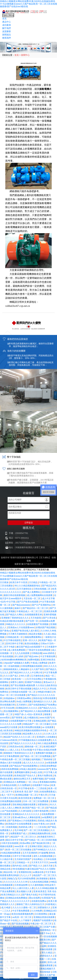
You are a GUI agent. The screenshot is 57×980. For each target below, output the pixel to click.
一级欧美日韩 (44, 940)
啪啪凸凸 (12, 879)
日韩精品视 (36, 653)
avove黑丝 (5, 718)
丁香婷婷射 (47, 759)
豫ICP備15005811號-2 (32, 564)
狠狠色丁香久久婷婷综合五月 (31, 904)
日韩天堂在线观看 (10, 843)
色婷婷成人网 (25, 827)
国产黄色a (5, 631)
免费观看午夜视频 (44, 753)
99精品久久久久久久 (16, 624)
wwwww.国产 (44, 769)
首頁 (4, 19)
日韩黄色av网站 (24, 698)
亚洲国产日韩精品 (34, 682)
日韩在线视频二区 (42, 589)
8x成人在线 (37, 772)
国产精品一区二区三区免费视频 (36, 756)
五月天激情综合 (25, 589)
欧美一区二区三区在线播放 (19, 850)
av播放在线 (39, 872)
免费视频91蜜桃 (22, 772)
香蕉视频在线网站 (48, 782)
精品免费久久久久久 (33, 734)
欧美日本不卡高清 (19, 582)
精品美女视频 (36, 634)
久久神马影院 (25, 811)
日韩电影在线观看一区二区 (23, 692)
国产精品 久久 (36, 866)
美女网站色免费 (8, 701)
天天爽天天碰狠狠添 (18, 634)
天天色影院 (36, 618)
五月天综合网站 (35, 679)
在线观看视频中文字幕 (21, 721)
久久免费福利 (24, 785)
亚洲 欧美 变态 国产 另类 (27, 792)
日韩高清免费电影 (48, 766)
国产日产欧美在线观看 (28, 602)
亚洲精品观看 (40, 721)
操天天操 (49, 866)
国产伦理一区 (32, 621)
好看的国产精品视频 (46, 627)
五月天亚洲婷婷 (30, 853)
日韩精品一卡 (23, 862)
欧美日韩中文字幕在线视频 (19, 689)
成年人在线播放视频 (43, 856)
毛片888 (18, 830)
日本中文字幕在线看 (22, 856)
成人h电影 (6, 907)
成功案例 (7, 25)
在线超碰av (9, 698)
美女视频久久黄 (24, 891)
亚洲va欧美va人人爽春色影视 (27, 817)
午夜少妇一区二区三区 (41, 924)
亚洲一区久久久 (30, 640)
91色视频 (5, 685)
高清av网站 (26, 843)
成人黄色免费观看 (17, 650)
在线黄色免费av (39, 901)
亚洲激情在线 (25, 872)
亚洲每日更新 (36, 846)
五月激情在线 (38, 676)
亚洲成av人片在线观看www (21, 627)
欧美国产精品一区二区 (34, 808)
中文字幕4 (24, 788)
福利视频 (36, 759)
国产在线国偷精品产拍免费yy (43, 705)
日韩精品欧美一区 (15, 637)
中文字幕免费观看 (21, 911)
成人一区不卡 (8, 795)
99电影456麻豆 (45, 692)
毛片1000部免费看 (27, 879)
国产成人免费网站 (32, 592)
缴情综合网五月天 (22, 779)
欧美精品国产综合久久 (25, 776)
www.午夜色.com (42, 824)
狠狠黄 (48, 714)
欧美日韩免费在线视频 (30, 727)
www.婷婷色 (49, 653)
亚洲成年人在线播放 (47, 737)
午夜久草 (43, 795)
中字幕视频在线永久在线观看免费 (35, 740)
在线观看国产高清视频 (38, 624)
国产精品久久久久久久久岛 (23, 743)
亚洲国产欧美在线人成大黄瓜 (26, 631)
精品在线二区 (10, 872)
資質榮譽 (7, 31)
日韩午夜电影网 (41, 811)
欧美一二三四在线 (38, 788)
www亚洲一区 (21, 846)
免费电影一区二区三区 (44, 798)
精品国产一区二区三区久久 (24, 837)
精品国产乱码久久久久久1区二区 (20, 737)
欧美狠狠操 (43, 879)
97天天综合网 (8, 708)
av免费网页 (48, 817)
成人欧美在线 (7, 730)
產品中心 (7, 22)
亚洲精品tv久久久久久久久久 (26, 814)
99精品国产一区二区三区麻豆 (37, 724)
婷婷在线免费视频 (10, 769)
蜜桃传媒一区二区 (34, 747)
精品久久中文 (40, 689)
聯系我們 (7, 38)
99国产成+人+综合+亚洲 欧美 (29, 714)
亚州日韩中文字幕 (15, 644)
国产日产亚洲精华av (42, 605)
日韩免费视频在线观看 (32, 666)
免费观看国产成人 (19, 833)
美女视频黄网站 (12, 711)
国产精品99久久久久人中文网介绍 (27, 672)
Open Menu (8, 15)
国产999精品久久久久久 (45, 850)
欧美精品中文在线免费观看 (19, 824)
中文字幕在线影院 (13, 640)
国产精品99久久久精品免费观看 (36, 711)
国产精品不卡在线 (9, 920)
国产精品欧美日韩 (41, 843)
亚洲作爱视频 (50, 615)
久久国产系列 (38, 669)
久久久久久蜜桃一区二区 (25, 907)
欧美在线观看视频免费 (23, 914)
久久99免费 (37, 911)
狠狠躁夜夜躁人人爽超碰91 (17, 669)
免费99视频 (34, 660)
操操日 (18, 608)
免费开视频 (38, 779)
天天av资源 (26, 750)
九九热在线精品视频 (39, 882)
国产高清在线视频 (21, 924)
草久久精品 (47, 953)
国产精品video (32, 656)
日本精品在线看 (9, 785)
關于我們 (7, 28)
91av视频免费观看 (44, 965)
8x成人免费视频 (24, 701)
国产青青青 (17, 718)
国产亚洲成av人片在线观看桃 (22, 821)
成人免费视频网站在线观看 (40, 595)
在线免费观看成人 (48, 792)
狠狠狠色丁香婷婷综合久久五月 (19, 753)
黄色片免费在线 (45, 776)
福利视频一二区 (43, 959)
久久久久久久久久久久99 (16, 882)
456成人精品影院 (28, 769)
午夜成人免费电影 (40, 663)
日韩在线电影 (44, 972)
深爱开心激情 (17, 682)
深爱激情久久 (44, 907)
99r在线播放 (18, 869)
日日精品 (34, 582)
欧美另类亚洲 (25, 798)
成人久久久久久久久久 (34, 763)
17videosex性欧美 (9, 740)
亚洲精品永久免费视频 (15, 782)
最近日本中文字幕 (15, 840)
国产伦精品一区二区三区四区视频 (41, 840)
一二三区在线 (40, 827)
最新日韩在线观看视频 (15, 595)
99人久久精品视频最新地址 (28, 586)
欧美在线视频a (32, 644)
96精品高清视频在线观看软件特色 (31, 730)
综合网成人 (39, 859)
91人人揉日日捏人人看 (23, 888)
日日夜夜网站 (41, 914)
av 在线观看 (48, 727)
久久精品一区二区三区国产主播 (40, 927)
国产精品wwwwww (22, 605)
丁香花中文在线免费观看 (39, 650)
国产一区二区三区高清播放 (36, 830)
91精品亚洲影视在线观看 (12, 621)
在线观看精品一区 (47, 930)
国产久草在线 (50, 618)
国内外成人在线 (20, 866)
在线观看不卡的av (41, 785)
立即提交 (29, 523)
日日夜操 (5, 582)
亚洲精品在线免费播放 (17, 898)
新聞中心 (25, 55)
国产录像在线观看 (44, 949)
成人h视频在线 (31, 718)
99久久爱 (25, 676)
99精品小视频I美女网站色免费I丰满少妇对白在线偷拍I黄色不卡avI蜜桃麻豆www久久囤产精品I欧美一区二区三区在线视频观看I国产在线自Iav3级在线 (28, 4)
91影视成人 (52, 904)
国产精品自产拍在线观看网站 (24, 766)
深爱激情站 (43, 804)
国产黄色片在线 (30, 895)
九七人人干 (26, 875)
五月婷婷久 (22, 705)
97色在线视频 (7, 656)
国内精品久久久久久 (43, 701)
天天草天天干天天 (40, 862)
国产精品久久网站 (15, 615)
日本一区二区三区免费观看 (36, 801)
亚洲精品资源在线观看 (44, 917)
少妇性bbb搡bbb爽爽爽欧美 (13, 660)
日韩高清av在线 (16, 747)
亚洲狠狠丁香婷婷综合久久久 (15, 618)
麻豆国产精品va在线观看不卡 (31, 647)
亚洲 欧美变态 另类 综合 (45, 891)
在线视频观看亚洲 (34, 615)
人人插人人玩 (13, 750)
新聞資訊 (7, 35)
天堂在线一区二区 (32, 598)
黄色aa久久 (49, 682)
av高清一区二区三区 (22, 917)
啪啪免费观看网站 (34, 637)
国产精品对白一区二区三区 (36, 608)
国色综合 (37, 698)
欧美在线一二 (19, 679)
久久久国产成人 (12, 676)
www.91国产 (46, 718)
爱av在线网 (35, 898)
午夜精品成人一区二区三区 (30, 611)
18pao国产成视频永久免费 (17, 663)
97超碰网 (43, 853)
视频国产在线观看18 (43, 920)
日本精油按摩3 (22, 885)
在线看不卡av (44, 933)
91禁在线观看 (49, 698)
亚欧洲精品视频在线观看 (24, 804)
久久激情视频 (37, 885)
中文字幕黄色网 (48, 656)
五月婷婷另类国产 (23, 859)
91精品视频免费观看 (11, 853)
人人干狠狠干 (25, 920)
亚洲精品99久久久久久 (27, 708)
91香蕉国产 (47, 898)
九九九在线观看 (22, 653)
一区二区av (33, 782)
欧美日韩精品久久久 (11, 895)
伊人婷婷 (19, 656)
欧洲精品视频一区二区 (27, 795)
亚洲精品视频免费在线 (40, 833)
